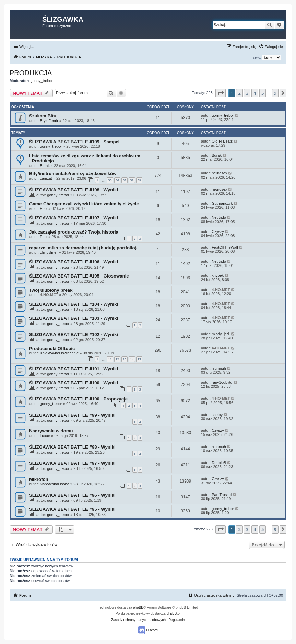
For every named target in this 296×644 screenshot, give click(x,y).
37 (125, 180)
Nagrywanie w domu (51, 431)
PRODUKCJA (31, 73)
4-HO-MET (49, 295)
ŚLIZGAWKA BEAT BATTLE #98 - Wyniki (72, 447)
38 (132, 180)
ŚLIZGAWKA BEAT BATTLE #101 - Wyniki (74, 369)
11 (110, 359)
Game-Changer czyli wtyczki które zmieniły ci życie (84, 204)
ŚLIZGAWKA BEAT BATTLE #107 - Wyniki (74, 218)
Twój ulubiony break (51, 290)
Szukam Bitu (43, 116)
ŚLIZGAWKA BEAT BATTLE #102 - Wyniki (74, 334)
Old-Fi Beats (222, 141)
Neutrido (219, 217)
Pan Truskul (222, 495)
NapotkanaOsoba (55, 484)
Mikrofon (39, 479)
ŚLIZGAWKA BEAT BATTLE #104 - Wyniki (74, 304)
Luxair (45, 436)
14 (132, 359)
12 (117, 359)
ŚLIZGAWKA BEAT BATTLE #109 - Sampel (74, 142)
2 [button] (239, 93)
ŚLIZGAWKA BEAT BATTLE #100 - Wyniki (74, 383)
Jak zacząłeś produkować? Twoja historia (74, 232)
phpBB (138, 607)
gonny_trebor (42, 81)
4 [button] (255, 93)
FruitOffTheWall (225, 247)
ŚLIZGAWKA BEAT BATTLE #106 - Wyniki (74, 262)
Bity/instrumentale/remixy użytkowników (73, 174)
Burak (45, 166)
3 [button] (247, 93)
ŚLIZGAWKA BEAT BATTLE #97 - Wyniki (72, 463)
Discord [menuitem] (148, 630)
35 (110, 180)
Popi (44, 208)
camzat (46, 178)
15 (139, 359)
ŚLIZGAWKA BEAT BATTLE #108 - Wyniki (74, 190)
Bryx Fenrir (49, 121)
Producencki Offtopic (52, 348)
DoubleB (219, 463)
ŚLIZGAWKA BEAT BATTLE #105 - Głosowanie (79, 276)
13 (125, 359)
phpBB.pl (173, 614)
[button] (221, 93)
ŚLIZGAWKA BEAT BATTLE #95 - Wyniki (72, 509)
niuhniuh (219, 368)
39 (139, 180)
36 (117, 180)
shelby (217, 415)
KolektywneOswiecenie (59, 353)
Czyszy (218, 231)
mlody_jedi (221, 334)
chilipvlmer (49, 252)
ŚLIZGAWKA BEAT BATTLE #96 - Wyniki (72, 495)
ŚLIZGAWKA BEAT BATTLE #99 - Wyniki (72, 415)
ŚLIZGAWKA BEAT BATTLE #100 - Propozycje (78, 399)
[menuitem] (271, 47)
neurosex (219, 173)
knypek (218, 275)
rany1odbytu (222, 382)
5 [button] (263, 93)
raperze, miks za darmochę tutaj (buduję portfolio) (83, 248)
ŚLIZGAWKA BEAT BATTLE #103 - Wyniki (74, 318)
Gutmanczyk (222, 203)
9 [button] (275, 93)
